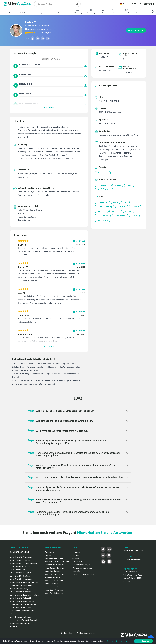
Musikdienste (15, 614)
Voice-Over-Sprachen (53, 571)
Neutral (101, 217)
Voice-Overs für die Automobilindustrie (25, 595)
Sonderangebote (40, 11)
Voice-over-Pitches (52, 587)
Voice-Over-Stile (51, 584)
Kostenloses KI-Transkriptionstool (23, 620)
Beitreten (149, 4)
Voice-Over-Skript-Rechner (21, 623)
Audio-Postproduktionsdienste (22, 611)
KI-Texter (14, 626)
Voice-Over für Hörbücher (20, 576)
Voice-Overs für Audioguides (21, 598)
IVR (102, 11)
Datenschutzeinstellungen (118, 641)
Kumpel (118, 186)
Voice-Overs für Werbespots (21, 557)
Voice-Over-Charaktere (54, 590)
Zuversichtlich (133, 217)
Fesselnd (101, 213)
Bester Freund (103, 186)
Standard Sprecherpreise (54, 565)
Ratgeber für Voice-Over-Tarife (57, 561)
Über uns (76, 558)
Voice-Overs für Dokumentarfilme (23, 604)
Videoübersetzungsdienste (20, 617)
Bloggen (48, 555)
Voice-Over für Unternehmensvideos (24, 563)
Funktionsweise (51, 552)
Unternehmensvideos (60, 11)
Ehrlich (100, 222)
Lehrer (109, 190)
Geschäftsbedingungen (81, 565)
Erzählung (91, 11)
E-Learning (78, 11)
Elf (98, 190)
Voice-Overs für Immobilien (20, 592)
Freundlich (115, 213)
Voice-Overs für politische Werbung (24, 582)
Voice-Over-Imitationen (54, 593)
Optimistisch (114, 222)
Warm (116, 203)
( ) (54, 32)
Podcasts (140, 11)
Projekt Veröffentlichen (99, 4)
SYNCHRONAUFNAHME (20, 552)
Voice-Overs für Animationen (21, 585)
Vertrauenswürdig (105, 208)
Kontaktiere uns (79, 561)
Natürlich (129, 213)
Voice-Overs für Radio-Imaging (22, 601)
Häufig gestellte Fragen (54, 558)
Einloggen (76, 552)
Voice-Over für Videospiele (20, 573)
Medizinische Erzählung (19, 588)
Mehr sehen (49, 107)
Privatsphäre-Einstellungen (83, 574)
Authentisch (102, 203)
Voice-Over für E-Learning (20, 560)
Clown (130, 186)
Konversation (115, 217)
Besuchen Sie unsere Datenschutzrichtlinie (86, 641)
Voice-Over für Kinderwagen (21, 579)
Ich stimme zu (143, 641)
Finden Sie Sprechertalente (55, 568)
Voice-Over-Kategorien (54, 580)
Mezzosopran (103, 173)
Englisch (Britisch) (50, 59)
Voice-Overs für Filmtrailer (20, 607)
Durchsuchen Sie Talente (19, 11)
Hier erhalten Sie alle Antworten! (105, 532)
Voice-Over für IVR (17, 570)
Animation (127, 11)
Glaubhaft (122, 208)
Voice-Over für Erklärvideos (21, 566)
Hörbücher (113, 11)
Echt (126, 203)
